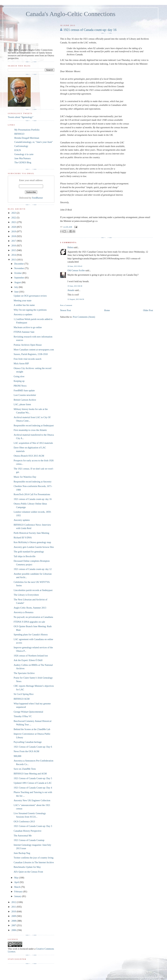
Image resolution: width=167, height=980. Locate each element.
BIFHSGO (19, 134)
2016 (14, 246)
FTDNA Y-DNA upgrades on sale (29, 622)
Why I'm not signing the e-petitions (30, 310)
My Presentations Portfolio (27, 130)
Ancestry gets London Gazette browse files (34, 547)
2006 (14, 930)
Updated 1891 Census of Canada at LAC (33, 783)
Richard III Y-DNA (23, 538)
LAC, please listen (22, 404)
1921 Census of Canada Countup (29, 840)
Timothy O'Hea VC (23, 716)
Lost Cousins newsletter (25, 395)
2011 (14, 907)
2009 (14, 916)
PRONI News (20, 386)
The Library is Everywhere (26, 595)
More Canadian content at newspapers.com (34, 350)
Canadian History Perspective (28, 831)
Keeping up (19, 381)
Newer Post (65, 310)
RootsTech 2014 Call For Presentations (32, 494)
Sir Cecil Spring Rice (24, 694)
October (18, 273)
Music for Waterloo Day (25, 477)
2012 (14, 902)
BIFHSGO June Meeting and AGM (30, 774)
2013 (14, 260)
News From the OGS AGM (26, 751)
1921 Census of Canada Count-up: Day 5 (33, 778)
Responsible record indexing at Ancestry (33, 482)
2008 (14, 921)
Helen (70, 247)
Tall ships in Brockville (25, 556)
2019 (14, 231)
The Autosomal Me (23, 836)
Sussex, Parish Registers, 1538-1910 (31, 354)
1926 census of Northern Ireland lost (31, 656)
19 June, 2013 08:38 (75, 286)
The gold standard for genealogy (29, 552)
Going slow (19, 376)
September (19, 278)
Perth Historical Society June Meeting (31, 533)
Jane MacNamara (23, 158)
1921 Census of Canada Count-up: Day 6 (33, 747)
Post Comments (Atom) (84, 317)
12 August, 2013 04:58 (76, 299)
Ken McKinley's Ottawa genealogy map (32, 542)
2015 (14, 250)
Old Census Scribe (76, 270)
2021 (14, 222)
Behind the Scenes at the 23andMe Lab (32, 729)
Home (107, 310)
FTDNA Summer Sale (24, 332)
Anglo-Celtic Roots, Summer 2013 (30, 608)
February (19, 892)
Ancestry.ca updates (23, 314)
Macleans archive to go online (28, 327)
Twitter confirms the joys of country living (34, 858)
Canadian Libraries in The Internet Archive (34, 862)
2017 (14, 241)
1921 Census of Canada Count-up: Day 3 (33, 826)
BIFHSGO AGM (22, 699)
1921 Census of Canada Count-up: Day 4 (33, 788)
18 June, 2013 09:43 (75, 266)
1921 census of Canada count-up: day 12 (33, 569)
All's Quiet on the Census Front (28, 872)
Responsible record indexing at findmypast (34, 425)
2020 (14, 227)
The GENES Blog (23, 162)
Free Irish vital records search (28, 359)
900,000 (17, 756)
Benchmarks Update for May (27, 867)
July (16, 287)
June (17, 292)
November (19, 268)
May (17, 878)
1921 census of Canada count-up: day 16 (90, 30)
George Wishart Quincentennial (28, 712)
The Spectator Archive (24, 673)
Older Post (148, 310)
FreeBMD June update (24, 390)
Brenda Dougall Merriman (27, 138)
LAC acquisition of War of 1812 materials (33, 443)
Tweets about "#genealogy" (21, 117)
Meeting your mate (23, 300)
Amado (71, 290)
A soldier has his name (24, 305)
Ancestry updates (22, 520)
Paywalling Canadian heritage (28, 742)
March (18, 887)
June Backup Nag (22, 853)
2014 (14, 255)
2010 (14, 911)
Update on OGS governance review (30, 296)
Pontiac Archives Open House (28, 345)
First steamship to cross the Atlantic (30, 430)
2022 (14, 218)
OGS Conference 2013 (24, 821)
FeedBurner (38, 198)
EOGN (18, 150)
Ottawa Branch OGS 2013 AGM (29, 456)
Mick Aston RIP (21, 363)
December (19, 264)
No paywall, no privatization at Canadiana (33, 617)
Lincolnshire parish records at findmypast (33, 590)
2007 (14, 925)
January (18, 896)
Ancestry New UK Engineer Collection (32, 800)
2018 (14, 236)
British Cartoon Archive (25, 400)
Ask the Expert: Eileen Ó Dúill (28, 660)
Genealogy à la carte (24, 154)
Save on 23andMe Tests (25, 769)
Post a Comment (66, 305)
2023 (14, 213)
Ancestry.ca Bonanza (24, 612)
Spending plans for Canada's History (31, 635)
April (17, 882)
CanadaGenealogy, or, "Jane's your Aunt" (34, 142)
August (18, 282)
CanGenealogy (21, 146)
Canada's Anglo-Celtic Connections (71, 14)
